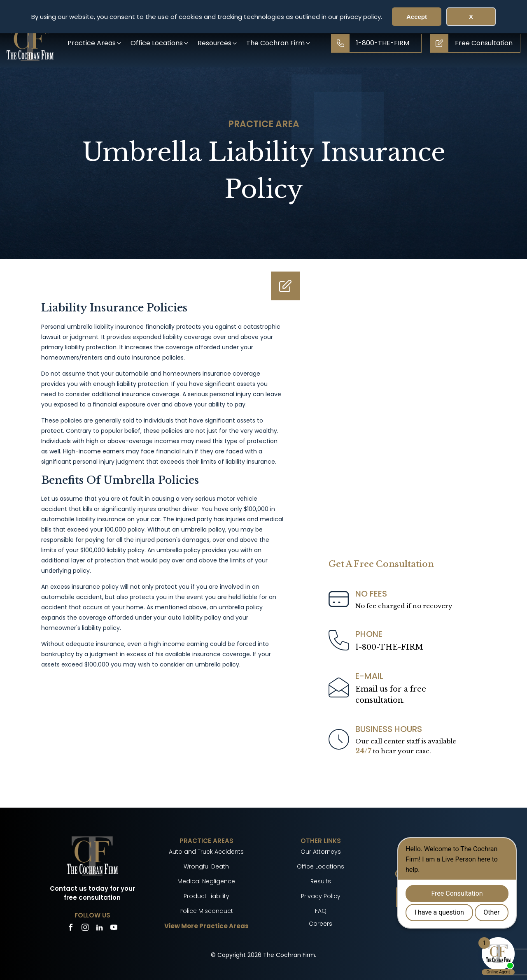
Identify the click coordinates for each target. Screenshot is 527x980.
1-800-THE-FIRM (389, 647)
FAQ (321, 911)
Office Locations (321, 866)
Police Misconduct (206, 911)
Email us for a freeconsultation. (391, 695)
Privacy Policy (321, 896)
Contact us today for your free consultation (92, 893)
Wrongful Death (206, 866)
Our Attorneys (321, 852)
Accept (417, 17)
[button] (95, 43)
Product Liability (206, 896)
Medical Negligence (206, 881)
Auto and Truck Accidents (206, 852)
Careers (321, 924)
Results (321, 881)
